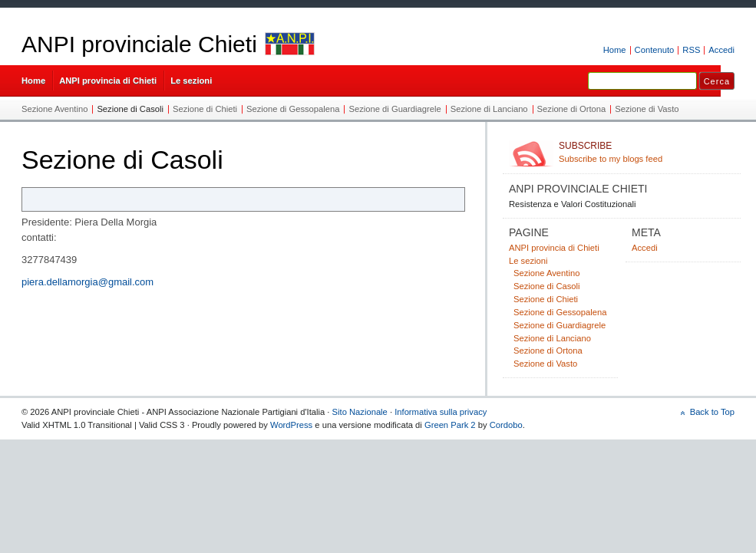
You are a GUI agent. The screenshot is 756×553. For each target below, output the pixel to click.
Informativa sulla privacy (441, 412)
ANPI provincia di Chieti (108, 81)
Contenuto (655, 50)
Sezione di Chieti (205, 109)
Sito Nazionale (360, 412)
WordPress (291, 425)
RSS (691, 50)
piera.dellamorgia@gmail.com (87, 282)
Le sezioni (191, 81)
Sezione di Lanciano (489, 109)
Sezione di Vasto (647, 109)
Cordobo (506, 425)
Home (615, 50)
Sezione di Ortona (572, 109)
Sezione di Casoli (130, 109)
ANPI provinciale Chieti (139, 44)
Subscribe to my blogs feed (647, 152)
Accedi (721, 50)
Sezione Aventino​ (54, 109)
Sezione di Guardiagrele (395, 109)
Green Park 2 (450, 425)
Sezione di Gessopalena (293, 109)
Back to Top (712, 412)
